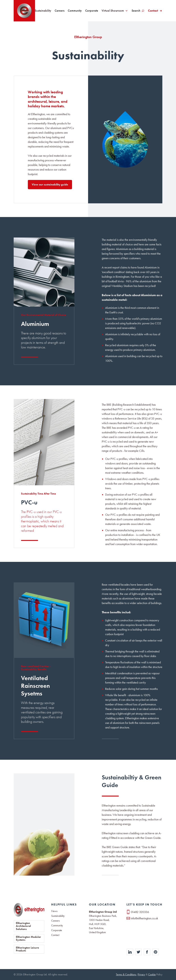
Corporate (92, 11)
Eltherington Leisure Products (27, 949)
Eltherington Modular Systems (28, 938)
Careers (59, 11)
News (54, 911)
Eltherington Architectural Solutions (23, 926)
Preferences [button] (105, 967)
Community (75, 11)
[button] (154, 967)
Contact (153, 11)
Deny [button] (122, 967)
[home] (24, 11)
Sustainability (43, 11)
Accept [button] (141, 967)
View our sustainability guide (50, 184)
